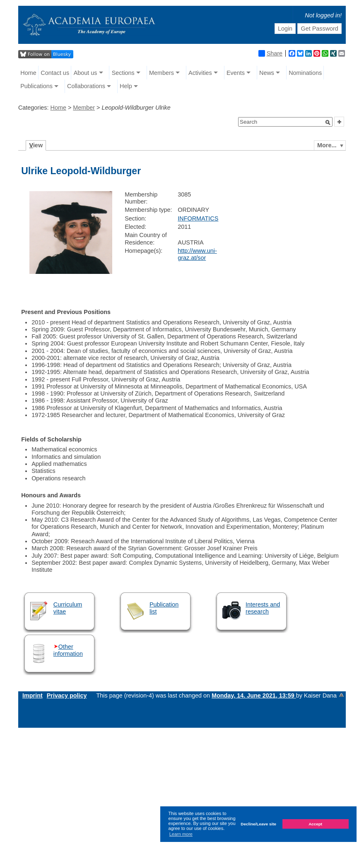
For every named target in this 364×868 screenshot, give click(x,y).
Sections (123, 73)
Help (126, 86)
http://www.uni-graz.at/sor (197, 254)
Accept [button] (315, 824)
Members (162, 73)
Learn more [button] (181, 834)
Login (285, 29)
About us (86, 73)
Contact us (55, 73)
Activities (200, 73)
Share (270, 53)
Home (28, 73)
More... (327, 145)
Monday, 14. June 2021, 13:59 (254, 695)
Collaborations (86, 86)
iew (36, 145)
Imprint (33, 695)
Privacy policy (67, 695)
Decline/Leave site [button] (258, 824)
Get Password (319, 29)
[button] (328, 122)
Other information (68, 650)
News (267, 73)
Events (236, 73)
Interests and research (263, 608)
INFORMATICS (198, 218)
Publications (36, 86)
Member (84, 108)
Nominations (305, 73)
